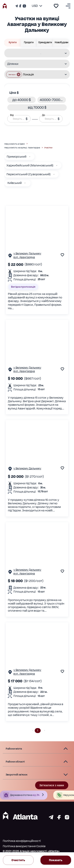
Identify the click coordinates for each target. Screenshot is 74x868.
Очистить (18, 860)
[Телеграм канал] (17, 6)
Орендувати (45, 43)
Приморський (17, 157)
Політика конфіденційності (22, 841)
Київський (15, 183)
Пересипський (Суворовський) (29, 174)
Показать (56, 860)
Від (12, 115)
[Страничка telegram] (51, 818)
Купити (13, 43)
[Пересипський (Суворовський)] (54, 174)
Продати (29, 43)
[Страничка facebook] (59, 818)
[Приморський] (30, 157)
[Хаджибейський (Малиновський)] (57, 166)
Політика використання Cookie (24, 846)
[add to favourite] (56, 6)
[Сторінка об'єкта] (10, 256)
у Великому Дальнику (27, 254)
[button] (22, 100)
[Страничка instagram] (67, 818)
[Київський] (25, 183)
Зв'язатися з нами (52, 785)
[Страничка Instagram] (24, 6)
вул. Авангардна (24, 257)
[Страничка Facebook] (20, 6)
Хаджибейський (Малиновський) (30, 165)
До (44, 115)
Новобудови (61, 43)
